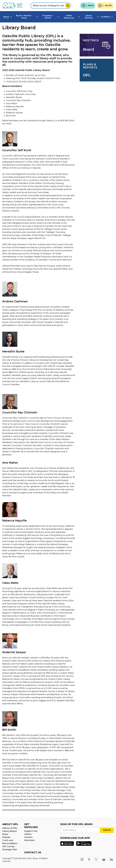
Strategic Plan (10, 850)
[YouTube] (104, 859)
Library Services (89, 17)
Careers (28, 837)
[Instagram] (82, 859)
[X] (96, 859)
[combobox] (51, 6)
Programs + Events (48, 17)
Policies (6, 837)
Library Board (9, 831)
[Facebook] (89, 859)
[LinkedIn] (111, 859)
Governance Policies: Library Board (24, 81)
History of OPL (10, 828)
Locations (105, 17)
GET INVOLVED (31, 826)
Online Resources (69, 17)
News (5, 834)
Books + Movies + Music (24, 17)
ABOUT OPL (10, 824)
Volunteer (30, 840)
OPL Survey (8, 846)
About (6, 17)
